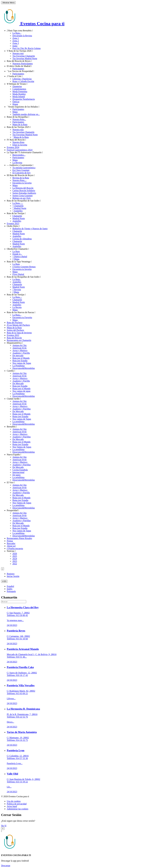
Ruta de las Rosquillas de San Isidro (24, 201)
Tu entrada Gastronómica (24, 168)
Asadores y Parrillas (22, 409)
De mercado (18, 356)
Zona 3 (16, 43)
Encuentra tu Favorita (22, 317)
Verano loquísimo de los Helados (23, 107)
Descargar (6, 866)
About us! (11, 546)
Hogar (15, 104)
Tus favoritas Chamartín (23, 132)
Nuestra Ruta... (19, 119)
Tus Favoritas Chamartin (24, 56)
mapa (15, 46)
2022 (15, 564)
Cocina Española (20, 470)
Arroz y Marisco (20, 350)
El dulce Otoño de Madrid (19, 66)
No (3, 826)
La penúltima (18, 422)
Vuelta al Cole (15, 76)
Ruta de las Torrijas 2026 (20, 51)
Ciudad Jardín (14, 399)
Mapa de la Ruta (20, 124)
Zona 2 (16, 41)
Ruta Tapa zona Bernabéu (20, 31)
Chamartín (18, 206)
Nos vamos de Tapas (22, 363)
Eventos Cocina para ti (33, 24)
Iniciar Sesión (13, 576)
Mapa (15, 112)
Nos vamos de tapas (21, 391)
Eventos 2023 (13, 223)
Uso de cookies (14, 801)
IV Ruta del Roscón (16, 140)
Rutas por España (20, 416)
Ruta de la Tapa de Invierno (19, 333)
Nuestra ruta (18, 53)
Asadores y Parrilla (21, 353)
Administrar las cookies (18, 809)
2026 (15, 554)
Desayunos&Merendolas (24, 368)
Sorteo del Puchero (15, 330)
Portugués (11, 591)
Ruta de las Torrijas (16, 213)
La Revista (17, 163)
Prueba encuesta (15, 548)
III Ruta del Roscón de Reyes (21, 175)
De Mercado (18, 383)
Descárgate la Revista (22, 36)
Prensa (10, 541)
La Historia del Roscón (23, 188)
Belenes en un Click (21, 198)
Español (10, 586)
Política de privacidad (17, 804)
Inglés (10, 589)
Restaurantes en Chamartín (19, 340)
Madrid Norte (19, 208)
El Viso (11, 482)
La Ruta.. (17, 279)
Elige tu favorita (20, 145)
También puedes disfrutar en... (26, 114)
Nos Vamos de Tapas (22, 447)
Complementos (19, 89)
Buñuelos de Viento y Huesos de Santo (30, 229)
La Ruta (16, 251)
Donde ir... (17, 254)
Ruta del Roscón (14, 338)
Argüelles (17, 211)
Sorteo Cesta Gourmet (22, 196)
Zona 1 (16, 38)
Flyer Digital (18, 274)
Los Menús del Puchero (18, 325)
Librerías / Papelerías (22, 79)
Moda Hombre (19, 94)
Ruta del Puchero (15, 323)
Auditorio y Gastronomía (20, 165)
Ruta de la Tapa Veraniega (19, 262)
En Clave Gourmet (21, 170)
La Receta (17, 307)
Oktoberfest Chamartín (18, 249)
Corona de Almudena (22, 239)
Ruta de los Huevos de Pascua (21, 312)
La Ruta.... (17, 297)
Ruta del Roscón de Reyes (19, 61)
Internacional (18, 472)
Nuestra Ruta (18, 142)
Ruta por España (20, 361)
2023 (15, 561)
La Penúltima (19, 366)
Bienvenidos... (19, 155)
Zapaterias (17, 86)
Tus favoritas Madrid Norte (25, 58)
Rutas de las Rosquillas (18, 117)
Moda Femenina (20, 91)
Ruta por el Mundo (21, 358)
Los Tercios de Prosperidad (20, 71)
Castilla (11, 371)
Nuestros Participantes (23, 64)
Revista (17, 289)
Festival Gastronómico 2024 (20, 150)
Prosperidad (13, 510)
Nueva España (14, 455)
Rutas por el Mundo (21, 389)
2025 (15, 556)
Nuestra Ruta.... (20, 180)
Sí (5, 826)
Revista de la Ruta (21, 178)
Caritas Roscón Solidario (24, 190)
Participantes (18, 69)
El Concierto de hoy (21, 173)
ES (4, 581)
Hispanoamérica (15, 343)
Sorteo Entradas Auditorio (24, 193)
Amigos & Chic (20, 345)
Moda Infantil (19, 97)
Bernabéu (12, 427)
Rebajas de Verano (17, 84)
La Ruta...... (18, 203)
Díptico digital (20, 256)
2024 (15, 559)
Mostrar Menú (8, 3)
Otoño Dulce (13, 226)
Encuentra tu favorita (22, 183)
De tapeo (16, 475)
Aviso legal (12, 806)
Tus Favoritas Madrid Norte (25, 135)
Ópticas (16, 102)
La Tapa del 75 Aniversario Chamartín (25, 152)
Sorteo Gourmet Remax (24, 267)
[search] (14, 602)
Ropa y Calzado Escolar (23, 81)
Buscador (11, 543)
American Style (20, 348)
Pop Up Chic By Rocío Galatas (27, 48)
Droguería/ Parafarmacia (24, 99)
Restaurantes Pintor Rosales (19, 538)
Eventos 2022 (13, 335)
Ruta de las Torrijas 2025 (19, 127)
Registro (11, 574)
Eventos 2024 (13, 147)
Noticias (11, 551)
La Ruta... (17, 33)
